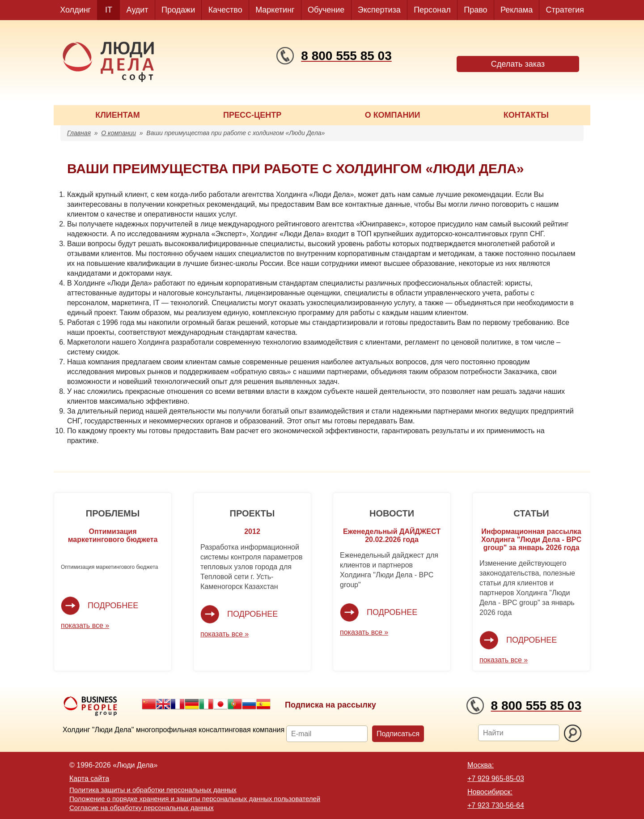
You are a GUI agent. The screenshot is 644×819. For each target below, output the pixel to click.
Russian (249, 704)
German (192, 704)
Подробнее (113, 606)
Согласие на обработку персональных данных (142, 808)
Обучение (326, 10)
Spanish (263, 704)
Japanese (220, 704)
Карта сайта (89, 778)
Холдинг (75, 10)
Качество (225, 10)
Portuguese (235, 704)
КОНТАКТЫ (526, 115)
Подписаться (398, 734)
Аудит (138, 10)
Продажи (178, 10)
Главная (79, 133)
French (178, 704)
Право (475, 10)
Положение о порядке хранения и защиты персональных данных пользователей (195, 799)
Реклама (517, 10)
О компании (119, 133)
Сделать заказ (518, 64)
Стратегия (565, 10)
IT (109, 10)
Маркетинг (275, 10)
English (163, 704)
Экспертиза (379, 10)
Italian (206, 704)
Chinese (149, 704)
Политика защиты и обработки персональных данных (153, 790)
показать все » (85, 625)
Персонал (432, 10)
